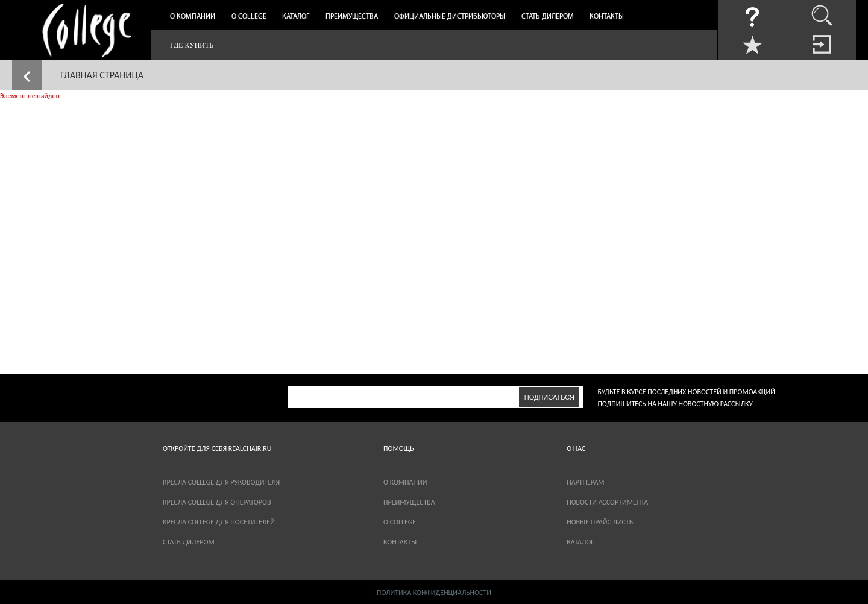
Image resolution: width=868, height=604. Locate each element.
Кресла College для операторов (217, 502)
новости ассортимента (607, 502)
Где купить (192, 45)
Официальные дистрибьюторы (450, 17)
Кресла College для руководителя (221, 482)
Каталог (296, 17)
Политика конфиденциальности (434, 593)
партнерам (585, 482)
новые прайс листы (601, 522)
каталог (580, 542)
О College (249, 17)
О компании (193, 17)
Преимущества (352, 17)
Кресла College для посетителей (219, 522)
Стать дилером (548, 17)
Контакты (607, 17)
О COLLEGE (400, 522)
